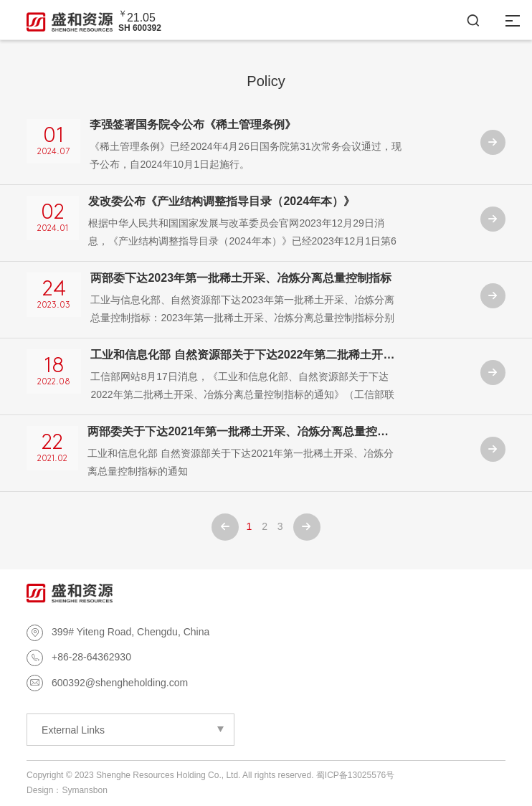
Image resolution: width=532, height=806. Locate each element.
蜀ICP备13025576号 (355, 775)
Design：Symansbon (67, 790)
